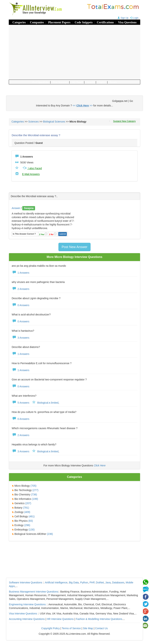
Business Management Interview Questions (34, 592)
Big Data (74, 582)
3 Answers (20, 338)
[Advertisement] (74, 52)
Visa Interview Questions (23, 614)
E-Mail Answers (31, 174)
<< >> (83, 106)
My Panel (77, 82)
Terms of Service (71, 628)
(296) (27, 525)
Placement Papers (59, 22)
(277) (35, 490)
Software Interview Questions (26, 582)
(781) (26, 508)
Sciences (34, 122)
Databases (118, 582)
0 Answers (20, 305)
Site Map (88, 628)
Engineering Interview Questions (27, 604)
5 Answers (20, 403)
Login (134, 18)
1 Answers (20, 273)
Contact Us (101, 628)
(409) (27, 512)
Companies (37, 22)
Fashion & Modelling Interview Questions (99, 619)
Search (90, 82)
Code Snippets (84, 22)
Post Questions (41, 82)
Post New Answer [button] (74, 247)
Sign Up (123, 18)
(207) (28, 503)
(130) (32, 530)
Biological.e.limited (48, 403)
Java (108, 582)
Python (84, 582)
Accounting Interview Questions (27, 619)
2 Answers (20, 289)
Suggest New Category (124, 121)
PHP (92, 582)
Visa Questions (127, 22)
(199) (35, 499)
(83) (31, 521)
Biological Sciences (54, 122)
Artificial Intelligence (56, 582)
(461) (32, 516)
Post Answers (60, 82)
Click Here (100, 465)
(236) (50, 534)
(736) (34, 494)
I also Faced (32, 168)
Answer (16, 208)
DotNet (100, 582)
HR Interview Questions (60, 619)
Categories (19, 22)
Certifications (105, 22)
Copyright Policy (50, 628)
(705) (34, 486)
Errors (113, 82)
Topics (102, 82)
